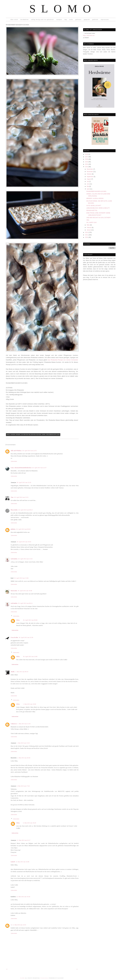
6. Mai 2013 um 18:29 (30, 823)
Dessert (18, 435)
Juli (88, 182)
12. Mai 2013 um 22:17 (23, 840)
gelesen (78, 19)
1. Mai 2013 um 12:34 (24, 724)
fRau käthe (14, 510)
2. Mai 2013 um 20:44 (24, 758)
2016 (87, 159)
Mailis (13, 672)
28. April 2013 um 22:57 (39, 468)
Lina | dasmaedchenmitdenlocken (21, 468)
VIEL (88, 220)
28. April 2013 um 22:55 (29, 451)
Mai (88, 186)
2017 (87, 157)
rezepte (59, 19)
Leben (43, 435)
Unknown (14, 724)
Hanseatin (14, 591)
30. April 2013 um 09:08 (30, 620)
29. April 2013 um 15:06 (21, 578)
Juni (88, 184)
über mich (14, 19)
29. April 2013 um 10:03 (24, 542)
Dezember (90, 169)
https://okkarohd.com (89, 35)
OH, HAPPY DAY (91, 223)
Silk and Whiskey (16, 451)
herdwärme (25, 19)
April (88, 189)
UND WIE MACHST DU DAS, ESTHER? (98, 218)
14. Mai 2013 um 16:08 (22, 862)
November (90, 172)
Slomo (63, 9)
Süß (58, 435)
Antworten (14, 461)
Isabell (13, 862)
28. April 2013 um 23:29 (24, 482)
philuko (13, 529)
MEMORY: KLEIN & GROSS (95, 198)
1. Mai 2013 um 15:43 (23, 743)
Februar (89, 228)
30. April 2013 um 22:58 (26, 637)
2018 (87, 154)
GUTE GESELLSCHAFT (94, 206)
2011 (87, 235)
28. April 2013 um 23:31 (21, 497)
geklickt (95, 19)
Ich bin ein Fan (26, 435)
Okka (18, 620)
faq (66, 19)
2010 (87, 237)
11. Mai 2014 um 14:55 (19, 925)
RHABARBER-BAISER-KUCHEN (96, 191)
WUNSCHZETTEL (92, 210)
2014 (87, 164)
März (88, 225)
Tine (12, 497)
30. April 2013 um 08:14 (25, 603)
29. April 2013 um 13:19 (25, 559)
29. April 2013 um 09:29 (23, 529)
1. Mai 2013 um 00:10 (22, 672)
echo (71, 19)
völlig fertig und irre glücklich (42, 19)
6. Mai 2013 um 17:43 (23, 786)
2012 (87, 232)
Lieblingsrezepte (51, 435)
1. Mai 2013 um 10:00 (30, 704)
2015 (87, 162)
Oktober (89, 174)
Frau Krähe (14, 637)
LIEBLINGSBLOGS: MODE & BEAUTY (98, 208)
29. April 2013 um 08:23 (25, 510)
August (89, 179)
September (90, 177)
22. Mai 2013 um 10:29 (23, 897)
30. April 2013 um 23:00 (30, 656)
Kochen (33, 435)
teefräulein (14, 559)
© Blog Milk (44, 978)
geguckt (87, 19)
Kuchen (39, 435)
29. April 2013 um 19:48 (25, 591)
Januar (89, 230)
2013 (87, 167)
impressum (105, 19)
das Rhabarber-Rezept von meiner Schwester (63, 360)
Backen (13, 435)
